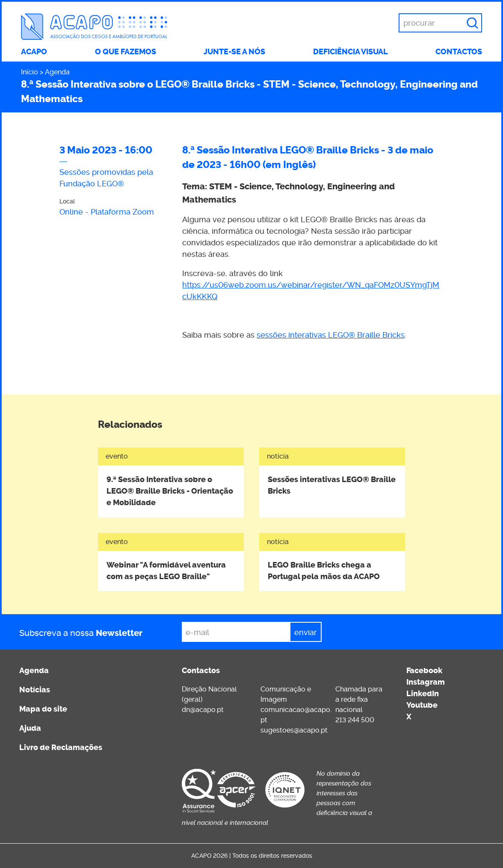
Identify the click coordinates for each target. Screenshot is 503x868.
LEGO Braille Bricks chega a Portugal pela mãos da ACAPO (324, 571)
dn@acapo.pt (203, 710)
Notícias (35, 690)
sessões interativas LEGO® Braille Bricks (331, 335)
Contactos (459, 52)
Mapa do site (43, 709)
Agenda (57, 72)
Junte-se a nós (234, 52)
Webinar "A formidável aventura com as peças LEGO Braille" (166, 571)
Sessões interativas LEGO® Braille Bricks (332, 485)
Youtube (422, 705)
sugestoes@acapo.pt (294, 730)
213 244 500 (355, 720)
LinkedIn (423, 694)
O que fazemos (126, 52)
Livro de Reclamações (61, 747)
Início (30, 72)
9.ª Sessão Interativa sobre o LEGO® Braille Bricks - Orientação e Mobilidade (170, 491)
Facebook (424, 671)
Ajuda (30, 728)
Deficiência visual (351, 52)
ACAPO (34, 52)
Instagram (426, 682)
